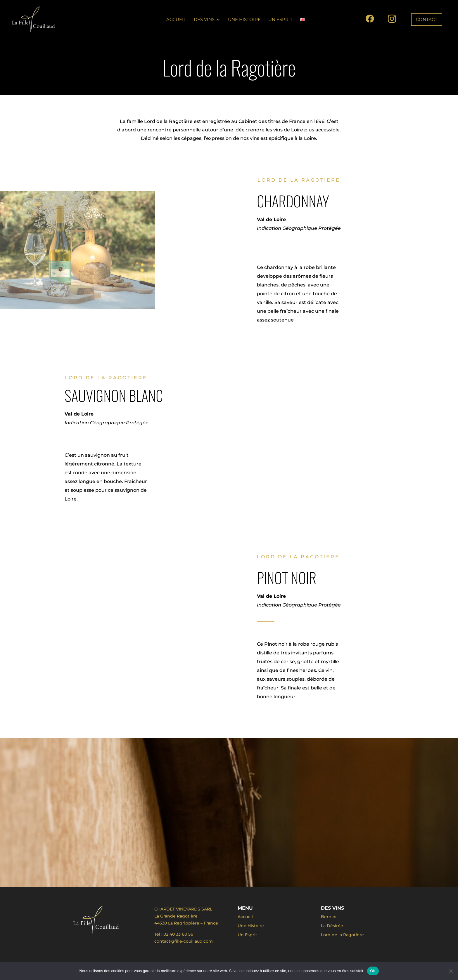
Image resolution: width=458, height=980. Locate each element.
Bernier (329, 917)
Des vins (204, 20)
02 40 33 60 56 (178, 934)
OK (373, 971)
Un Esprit (280, 20)
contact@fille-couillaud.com (184, 941)
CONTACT (427, 19)
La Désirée (332, 926)
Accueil (176, 20)
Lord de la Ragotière (342, 935)
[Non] (451, 971)
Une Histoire (244, 20)
